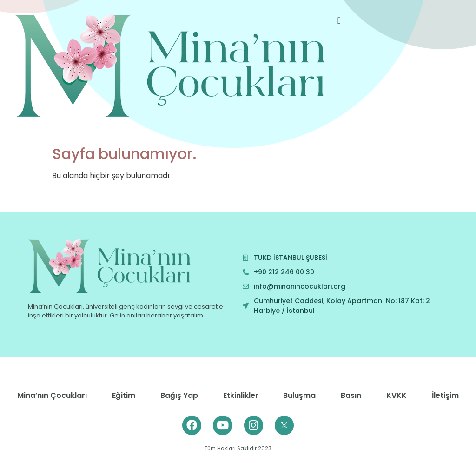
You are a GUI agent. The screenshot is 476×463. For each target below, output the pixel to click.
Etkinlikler (241, 395)
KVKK (397, 395)
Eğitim (124, 395)
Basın (351, 395)
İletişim (445, 395)
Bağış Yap (179, 395)
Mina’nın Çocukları (52, 395)
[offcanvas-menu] (339, 21)
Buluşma (299, 395)
